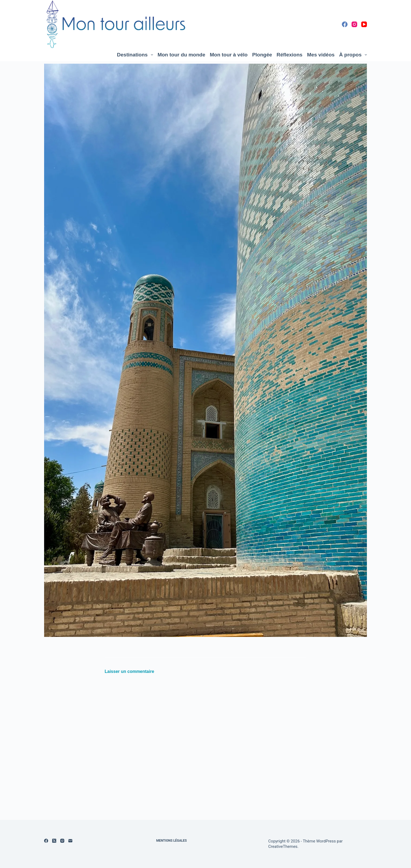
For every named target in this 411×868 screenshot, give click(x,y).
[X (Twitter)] (54, 841)
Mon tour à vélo (229, 55)
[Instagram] (354, 24)
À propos (353, 55)
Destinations (136, 55)
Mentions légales (172, 841)
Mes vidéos (321, 55)
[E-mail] (70, 841)
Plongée (262, 55)
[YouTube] (364, 24)
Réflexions (289, 55)
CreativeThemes (283, 847)
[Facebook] (345, 24)
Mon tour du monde (181, 55)
